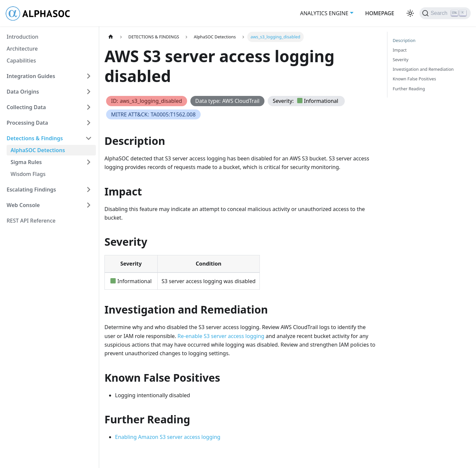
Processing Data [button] (27, 123)
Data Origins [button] (23, 92)
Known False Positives (414, 79)
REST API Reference (31, 221)
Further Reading (409, 89)
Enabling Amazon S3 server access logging (168, 437)
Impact (400, 50)
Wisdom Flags (28, 174)
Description (404, 40)
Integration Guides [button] (31, 76)
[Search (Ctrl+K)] (445, 13)
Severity (400, 60)
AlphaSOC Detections (38, 150)
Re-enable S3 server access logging (221, 336)
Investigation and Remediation (423, 69)
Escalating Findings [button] (31, 190)
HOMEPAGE (380, 13)
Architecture (22, 49)
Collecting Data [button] (26, 107)
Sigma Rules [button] (26, 162)
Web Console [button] (23, 205)
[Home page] (111, 37)
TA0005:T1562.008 (173, 114)
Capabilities (21, 61)
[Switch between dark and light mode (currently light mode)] (410, 13)
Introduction (22, 37)
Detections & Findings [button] (35, 138)
